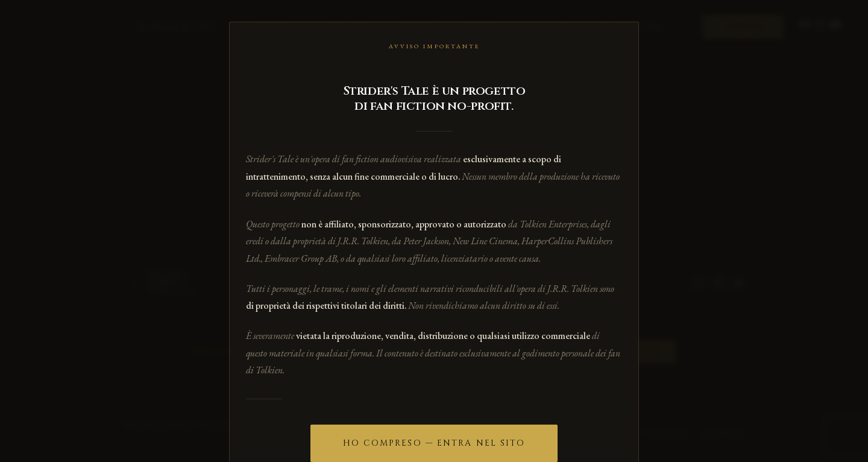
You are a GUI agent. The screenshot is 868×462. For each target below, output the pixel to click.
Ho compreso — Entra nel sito (434, 443)
